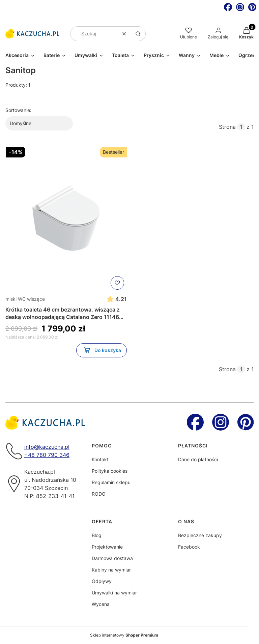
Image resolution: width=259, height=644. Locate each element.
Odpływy (102, 581)
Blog (97, 535)
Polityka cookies (110, 471)
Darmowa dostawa (112, 558)
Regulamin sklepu (111, 482)
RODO (99, 494)
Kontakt (100, 459)
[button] (138, 34)
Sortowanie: (18, 110)
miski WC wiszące (25, 299)
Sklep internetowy (124, 635)
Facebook (189, 547)
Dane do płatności (198, 459)
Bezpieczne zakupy (200, 535)
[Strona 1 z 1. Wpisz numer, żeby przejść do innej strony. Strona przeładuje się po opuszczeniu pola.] (241, 127)
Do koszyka (102, 351)
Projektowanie (107, 547)
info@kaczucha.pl (47, 447)
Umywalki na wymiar (114, 593)
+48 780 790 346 (47, 455)
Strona (227, 127)
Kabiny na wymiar (111, 570)
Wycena (101, 604)
